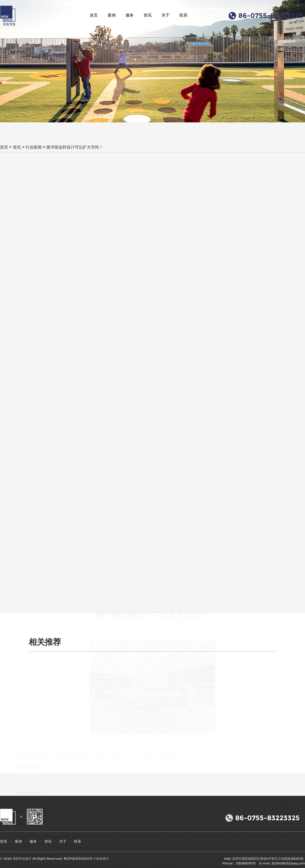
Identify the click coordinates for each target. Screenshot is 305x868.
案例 (112, 15)
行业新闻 (34, 147)
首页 (94, 15)
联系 (183, 15)
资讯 (148, 15)
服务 (130, 15)
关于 (166, 15)
